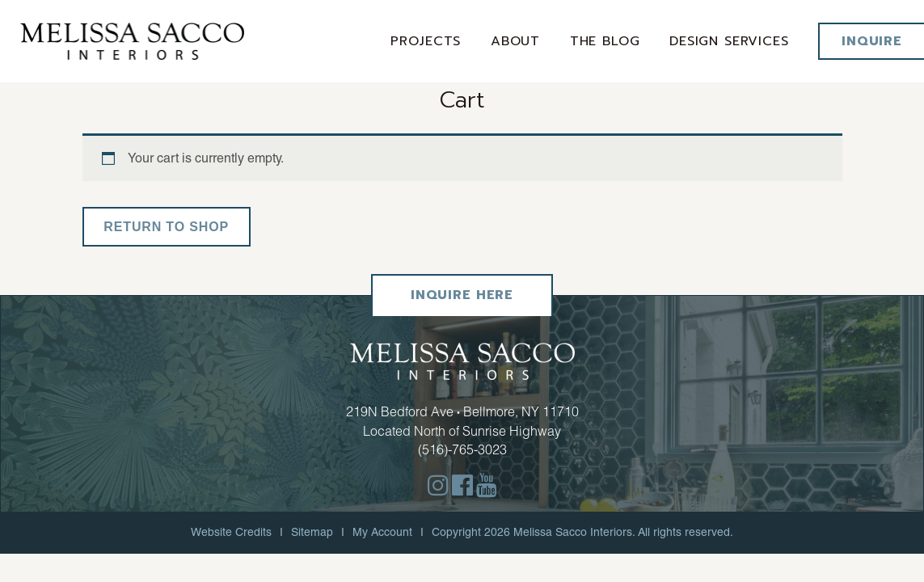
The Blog (606, 41)
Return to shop (167, 227)
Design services (730, 41)
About (517, 41)
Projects (428, 41)
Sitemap (312, 532)
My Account (382, 532)
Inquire (872, 41)
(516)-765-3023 (462, 449)
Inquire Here (462, 296)
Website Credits (231, 532)
